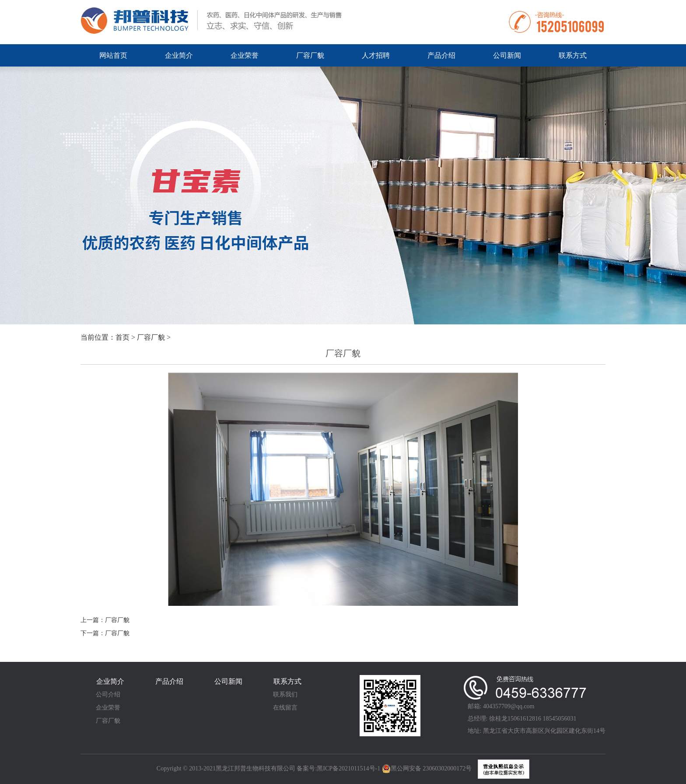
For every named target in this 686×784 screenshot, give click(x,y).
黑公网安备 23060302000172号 (427, 769)
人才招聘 (376, 55)
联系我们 (285, 694)
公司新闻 (507, 55)
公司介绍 (108, 694)
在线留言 (285, 708)
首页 (122, 337)
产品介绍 (441, 55)
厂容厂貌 (310, 55)
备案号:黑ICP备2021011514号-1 (339, 768)
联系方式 (573, 55)
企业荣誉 (245, 55)
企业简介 (179, 55)
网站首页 (113, 55)
